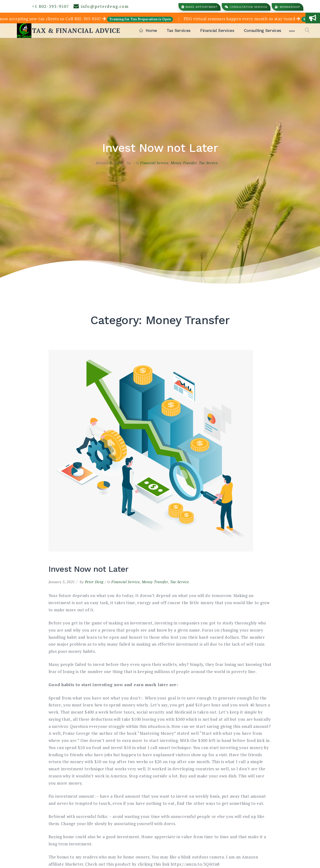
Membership (288, 7)
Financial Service (154, 163)
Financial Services (217, 31)
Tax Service (208, 163)
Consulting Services (263, 31)
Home (148, 31)
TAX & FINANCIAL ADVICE (76, 31)
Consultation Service (246, 7)
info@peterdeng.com (101, 6)
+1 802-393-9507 (49, 6)
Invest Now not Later (89, 569)
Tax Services (179, 31)
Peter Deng (94, 582)
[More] (292, 31)
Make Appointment (199, 7)
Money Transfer (184, 163)
